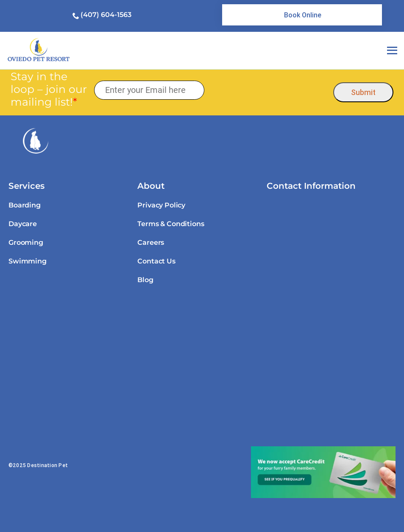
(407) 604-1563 (106, 15)
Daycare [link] (23, 224)
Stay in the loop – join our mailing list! (49, 89)
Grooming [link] (26, 242)
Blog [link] (145, 280)
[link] (302, 15)
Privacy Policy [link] (161, 205)
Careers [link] (151, 242)
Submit (363, 92)
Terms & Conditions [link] (171, 224)
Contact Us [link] (156, 261)
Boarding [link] (25, 205)
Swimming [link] (28, 261)
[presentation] (269, 90)
